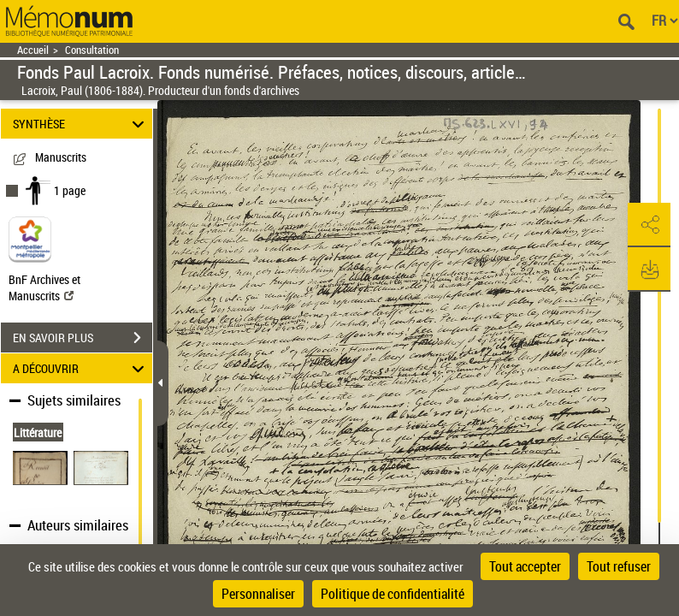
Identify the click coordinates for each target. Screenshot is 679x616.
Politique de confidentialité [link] (393, 594)
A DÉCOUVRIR (81, 368)
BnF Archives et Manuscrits (44, 287)
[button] (649, 225)
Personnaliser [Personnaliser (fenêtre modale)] (258, 594)
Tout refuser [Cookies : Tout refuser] (619, 566)
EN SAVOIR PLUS (83, 338)
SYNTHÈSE (81, 124)
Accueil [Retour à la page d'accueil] (33, 50)
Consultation (92, 50)
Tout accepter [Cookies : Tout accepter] (525, 566)
